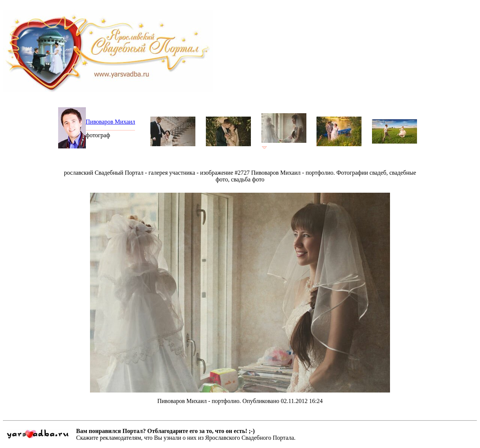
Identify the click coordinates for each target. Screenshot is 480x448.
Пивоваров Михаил (111, 122)
